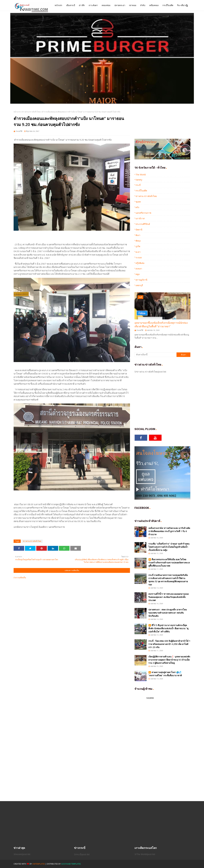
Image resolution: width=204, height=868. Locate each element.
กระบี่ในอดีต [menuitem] (168, 5)
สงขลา (139, 269)
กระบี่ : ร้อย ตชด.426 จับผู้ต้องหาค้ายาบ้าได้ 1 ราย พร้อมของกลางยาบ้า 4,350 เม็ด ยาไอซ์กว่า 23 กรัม (169, 644)
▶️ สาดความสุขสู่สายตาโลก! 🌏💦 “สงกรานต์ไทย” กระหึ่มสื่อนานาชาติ (165, 674)
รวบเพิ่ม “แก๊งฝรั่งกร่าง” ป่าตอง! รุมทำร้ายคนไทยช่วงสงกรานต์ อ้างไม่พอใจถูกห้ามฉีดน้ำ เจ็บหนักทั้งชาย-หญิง (169, 547)
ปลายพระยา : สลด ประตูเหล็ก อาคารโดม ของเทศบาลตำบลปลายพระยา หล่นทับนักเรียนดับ (168, 613)
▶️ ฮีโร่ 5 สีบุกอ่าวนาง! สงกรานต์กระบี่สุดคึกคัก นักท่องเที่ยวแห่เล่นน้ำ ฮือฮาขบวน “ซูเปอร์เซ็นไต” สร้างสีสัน (168, 628)
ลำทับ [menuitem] (143, 5)
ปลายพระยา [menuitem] (120, 5)
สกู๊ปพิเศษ (140, 263)
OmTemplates (39, 864)
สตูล (138, 274)
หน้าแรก (17, 112)
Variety (139, 180)
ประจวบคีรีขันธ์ (143, 224)
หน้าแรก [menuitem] (58, 5)
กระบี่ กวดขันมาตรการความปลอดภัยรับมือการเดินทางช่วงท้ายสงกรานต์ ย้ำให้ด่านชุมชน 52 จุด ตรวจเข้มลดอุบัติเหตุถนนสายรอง (168, 580)
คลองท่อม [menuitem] (106, 5)
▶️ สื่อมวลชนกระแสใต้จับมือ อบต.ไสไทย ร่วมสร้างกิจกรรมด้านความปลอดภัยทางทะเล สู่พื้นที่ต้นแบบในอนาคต (169, 563)
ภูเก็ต (138, 246)
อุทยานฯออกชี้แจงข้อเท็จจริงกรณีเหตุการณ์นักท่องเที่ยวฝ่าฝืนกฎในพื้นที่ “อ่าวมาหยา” (161, 325)
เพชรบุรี (139, 285)
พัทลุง (138, 241)
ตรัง (137, 207)
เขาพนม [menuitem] (133, 5)
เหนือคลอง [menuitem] (154, 5)
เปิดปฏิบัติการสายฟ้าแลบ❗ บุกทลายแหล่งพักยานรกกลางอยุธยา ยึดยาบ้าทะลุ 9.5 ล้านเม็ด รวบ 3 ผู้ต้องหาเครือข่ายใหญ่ (169, 660)
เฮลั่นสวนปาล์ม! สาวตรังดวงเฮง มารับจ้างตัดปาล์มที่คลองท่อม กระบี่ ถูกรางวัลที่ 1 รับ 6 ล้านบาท (169, 531)
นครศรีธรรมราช (143, 213)
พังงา (138, 235)
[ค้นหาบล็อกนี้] (155, 355)
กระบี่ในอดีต (141, 191)
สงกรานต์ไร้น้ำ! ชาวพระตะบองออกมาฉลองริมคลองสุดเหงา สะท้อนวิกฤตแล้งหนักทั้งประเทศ (169, 597)
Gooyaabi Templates (71, 864)
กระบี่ (138, 185)
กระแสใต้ (19, 131)
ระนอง (139, 257)
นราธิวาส (140, 218)
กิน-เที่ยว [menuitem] (181, 5)
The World (141, 175)
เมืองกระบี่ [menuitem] (71, 5)
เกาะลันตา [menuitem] (93, 5)
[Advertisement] (169, 400)
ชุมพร (138, 202)
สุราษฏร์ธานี (141, 280)
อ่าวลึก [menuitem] (82, 5)
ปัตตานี (139, 230)
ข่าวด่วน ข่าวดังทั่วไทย (31, 112)
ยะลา (138, 252)
